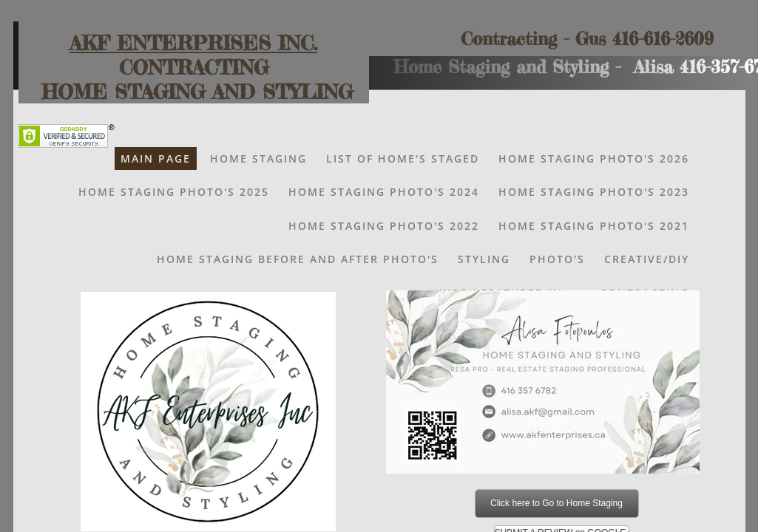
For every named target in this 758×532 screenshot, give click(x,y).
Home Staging (258, 158)
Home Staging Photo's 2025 (174, 192)
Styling (484, 259)
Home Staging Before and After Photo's (298, 259)
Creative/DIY (647, 259)
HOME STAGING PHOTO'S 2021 (594, 226)
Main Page (156, 158)
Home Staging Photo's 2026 (594, 158)
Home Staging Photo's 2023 (594, 192)
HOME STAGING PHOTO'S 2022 (384, 226)
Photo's (557, 259)
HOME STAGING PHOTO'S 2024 (384, 192)
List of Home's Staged (403, 158)
